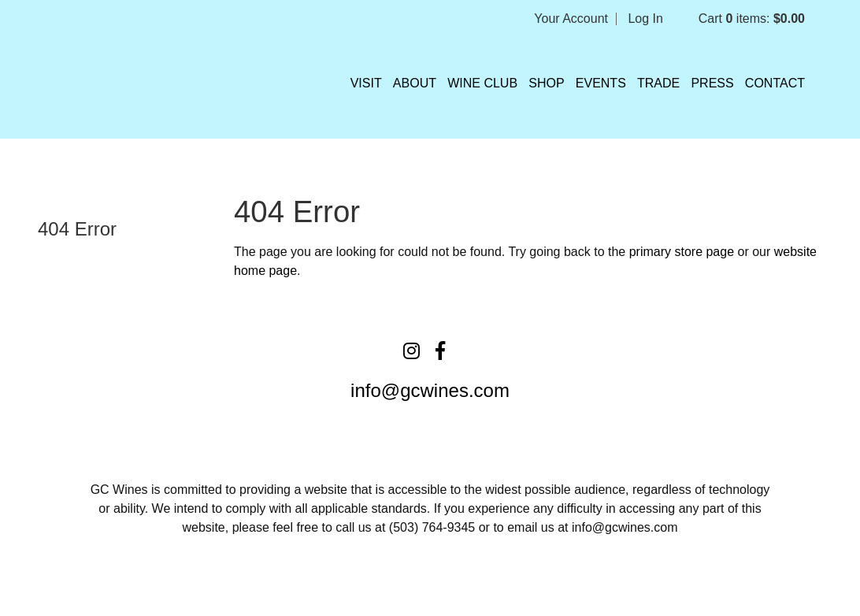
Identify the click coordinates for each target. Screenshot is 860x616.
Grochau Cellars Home (102, 79)
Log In (645, 19)
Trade (658, 83)
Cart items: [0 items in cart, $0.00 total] (752, 19)
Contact (775, 83)
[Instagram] (411, 351)
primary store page (682, 252)
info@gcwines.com (430, 390)
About (415, 83)
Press (712, 83)
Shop (546, 83)
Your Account (571, 19)
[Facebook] (440, 351)
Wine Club (482, 83)
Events (601, 83)
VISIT (366, 83)
